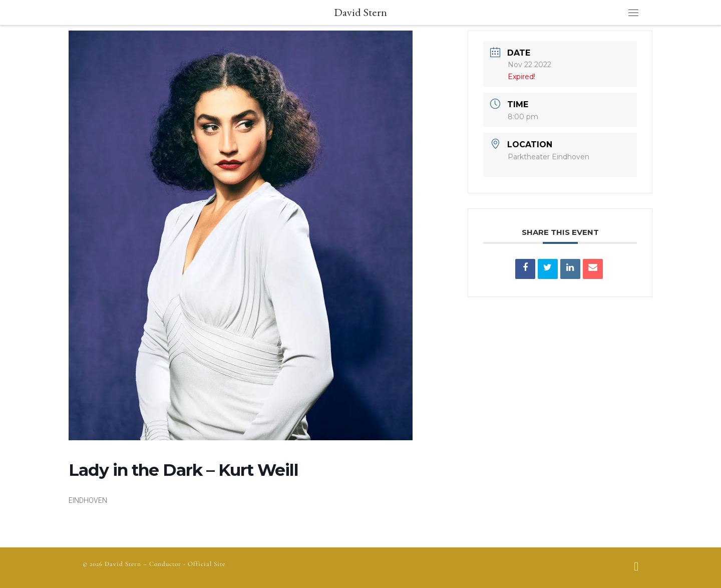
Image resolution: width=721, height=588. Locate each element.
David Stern (123, 564)
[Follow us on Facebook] (636, 567)
